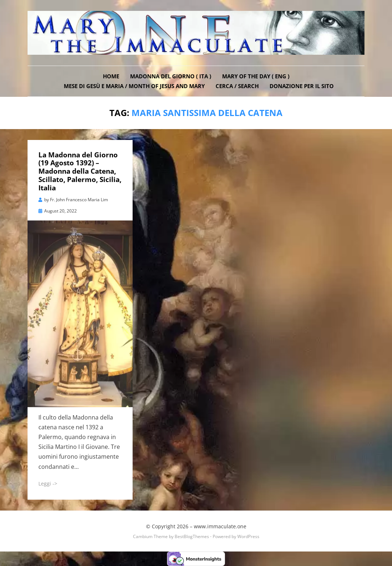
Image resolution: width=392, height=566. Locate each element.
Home (111, 76)
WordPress (248, 536)
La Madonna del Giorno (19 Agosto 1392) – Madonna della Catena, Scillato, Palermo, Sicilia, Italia (80, 171)
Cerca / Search (237, 86)
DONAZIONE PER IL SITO (302, 86)
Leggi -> (48, 484)
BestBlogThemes (192, 536)
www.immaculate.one (220, 526)
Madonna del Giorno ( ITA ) (171, 76)
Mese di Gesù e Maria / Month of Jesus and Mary (134, 86)
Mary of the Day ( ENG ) (256, 76)
